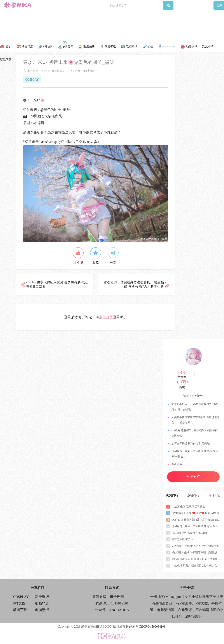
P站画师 (79, 5)
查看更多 (178, 464)
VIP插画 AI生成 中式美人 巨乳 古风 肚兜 (192, 546)
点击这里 (106, 317)
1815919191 (120, 603)
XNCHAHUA (119, 610)
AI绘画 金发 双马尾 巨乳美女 (186, 507)
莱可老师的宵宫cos (180, 539)
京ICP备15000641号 (152, 627)
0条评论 (89, 71)
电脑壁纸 (42, 610)
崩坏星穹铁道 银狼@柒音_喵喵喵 (191, 443)
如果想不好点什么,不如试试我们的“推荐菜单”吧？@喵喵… (195, 407)
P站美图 (93, 5)
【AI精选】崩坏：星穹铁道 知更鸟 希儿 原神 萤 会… (195, 454)
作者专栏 (193, 477)
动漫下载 (107, 5)
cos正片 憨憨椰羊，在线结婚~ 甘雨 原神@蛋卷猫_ (195, 433)
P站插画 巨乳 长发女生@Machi (187, 533)
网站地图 (132, 627)
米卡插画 (33, 71)
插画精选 (42, 603)
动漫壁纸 (42, 597)
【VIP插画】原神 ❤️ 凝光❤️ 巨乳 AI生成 (193, 513)
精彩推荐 (48, 5)
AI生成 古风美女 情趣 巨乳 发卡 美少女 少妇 (195, 566)
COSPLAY (64, 5)
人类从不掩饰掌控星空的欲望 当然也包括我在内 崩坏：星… (195, 420)
